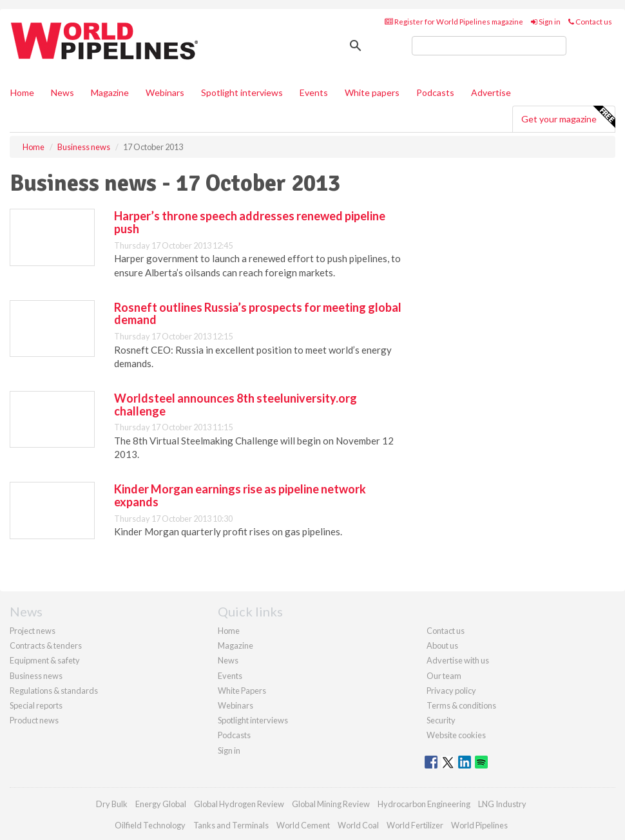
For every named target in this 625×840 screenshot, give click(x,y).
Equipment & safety (45, 660)
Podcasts (435, 92)
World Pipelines (479, 825)
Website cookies (456, 735)
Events (314, 92)
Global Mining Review (331, 804)
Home (22, 92)
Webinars (165, 92)
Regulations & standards (54, 691)
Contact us (590, 22)
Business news (36, 676)
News (228, 660)
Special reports (36, 705)
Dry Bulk (112, 804)
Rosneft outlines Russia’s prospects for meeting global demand (258, 314)
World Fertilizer (415, 825)
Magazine (110, 92)
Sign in (546, 22)
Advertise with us (458, 660)
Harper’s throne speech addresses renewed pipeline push (250, 222)
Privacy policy (451, 691)
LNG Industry (502, 804)
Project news (33, 631)
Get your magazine (568, 117)
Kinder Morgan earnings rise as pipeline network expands (240, 495)
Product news (34, 720)
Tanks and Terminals (231, 825)
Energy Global (161, 804)
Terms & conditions (461, 705)
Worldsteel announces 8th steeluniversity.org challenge (236, 405)
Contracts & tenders (46, 645)
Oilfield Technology (150, 825)
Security (441, 720)
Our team (444, 676)
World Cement (303, 825)
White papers (372, 92)
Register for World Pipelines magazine (454, 22)
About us (442, 645)
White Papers (242, 691)
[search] (489, 46)
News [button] (63, 92)
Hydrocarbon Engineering (424, 804)
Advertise (491, 92)
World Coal (358, 825)
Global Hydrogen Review (239, 804)
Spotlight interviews (242, 92)
